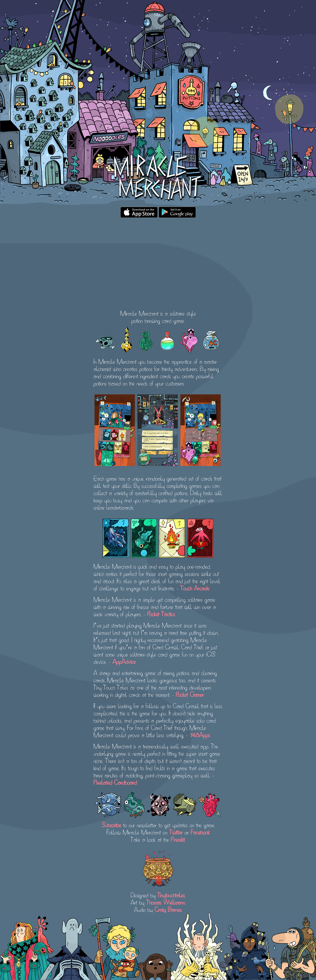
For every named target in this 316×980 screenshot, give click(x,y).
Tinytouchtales (171, 895)
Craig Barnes (168, 909)
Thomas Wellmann (166, 902)
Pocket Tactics (161, 613)
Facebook (200, 832)
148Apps (200, 734)
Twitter (176, 832)
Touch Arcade (195, 588)
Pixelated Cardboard (115, 782)
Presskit (178, 839)
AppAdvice (124, 661)
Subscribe (111, 824)
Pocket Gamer (190, 694)
